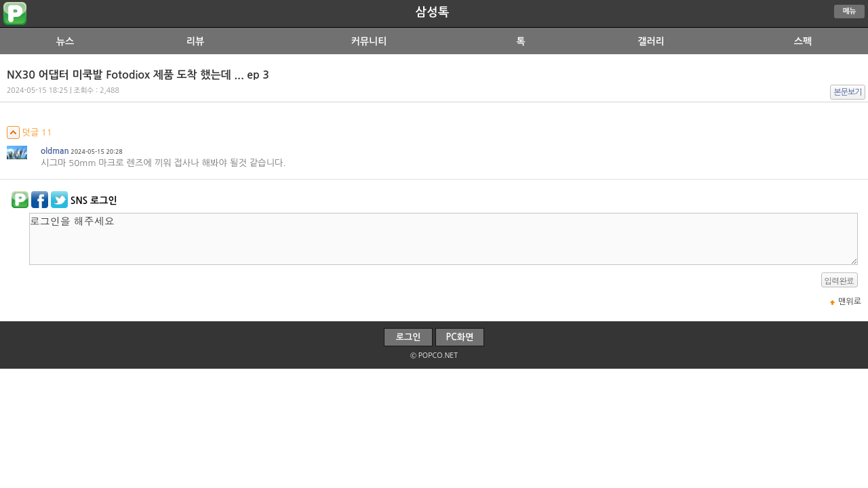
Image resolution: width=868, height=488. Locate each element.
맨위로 (850, 302)
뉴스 (65, 41)
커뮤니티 (369, 41)
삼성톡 (432, 12)
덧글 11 (29, 133)
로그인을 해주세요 (443, 239)
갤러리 (651, 41)
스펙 (803, 41)
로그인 (409, 337)
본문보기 (848, 92)
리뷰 (195, 41)
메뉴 (850, 11)
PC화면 (460, 337)
